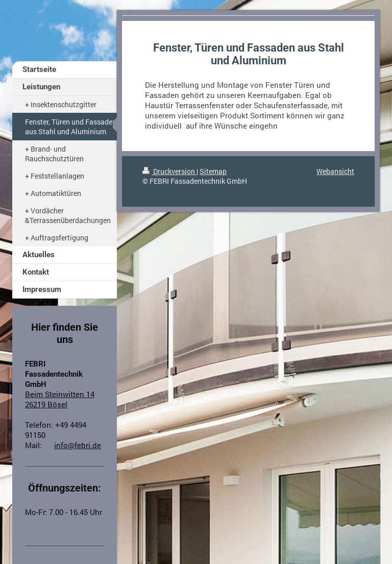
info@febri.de (78, 445)
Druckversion (169, 171)
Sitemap (213, 171)
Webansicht (335, 171)
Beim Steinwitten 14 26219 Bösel (60, 399)
